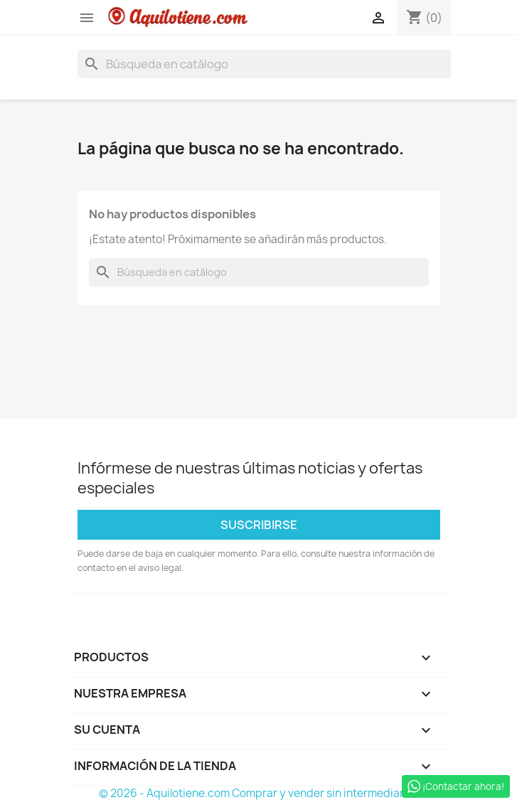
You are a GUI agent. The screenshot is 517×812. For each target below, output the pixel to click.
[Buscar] (264, 64)
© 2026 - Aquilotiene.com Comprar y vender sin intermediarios (259, 793)
